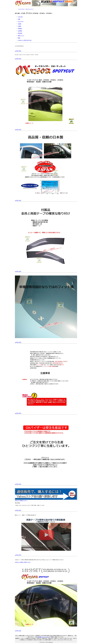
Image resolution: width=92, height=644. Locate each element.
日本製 (20, 24)
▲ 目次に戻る (18, 51)
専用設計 (20, 28)
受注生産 (20, 33)
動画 (19, 38)
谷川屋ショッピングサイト (44, 637)
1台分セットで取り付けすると (25, 40)
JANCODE (20, 17)
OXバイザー (21, 21)
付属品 (20, 26)
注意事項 (20, 31)
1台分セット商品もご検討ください (23, 562)
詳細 (19, 19)
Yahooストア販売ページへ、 (46, 500)
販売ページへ (21, 36)
